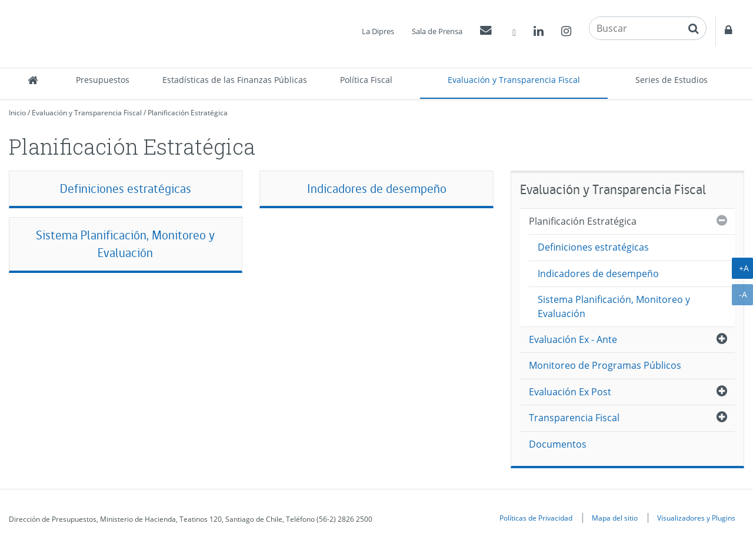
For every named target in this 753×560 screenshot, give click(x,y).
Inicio (17, 113)
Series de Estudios (672, 80)
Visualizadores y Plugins (696, 518)
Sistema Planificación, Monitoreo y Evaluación (125, 244)
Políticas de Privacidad (536, 518)
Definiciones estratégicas (126, 189)
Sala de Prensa (437, 31)
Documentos (558, 444)
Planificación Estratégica (188, 113)
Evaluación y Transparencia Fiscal (514, 80)
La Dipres (378, 31)
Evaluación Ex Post (570, 392)
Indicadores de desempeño (377, 189)
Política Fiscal (366, 80)
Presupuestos (103, 80)
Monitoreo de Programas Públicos (605, 365)
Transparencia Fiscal (574, 418)
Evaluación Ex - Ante (573, 339)
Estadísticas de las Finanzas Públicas (235, 80)
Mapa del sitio (615, 518)
